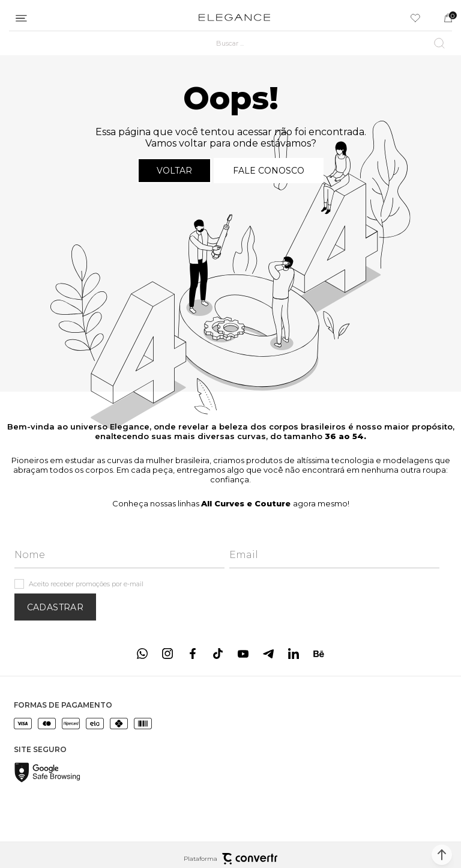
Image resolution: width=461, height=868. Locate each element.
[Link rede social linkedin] (294, 654)
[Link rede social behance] (319, 654)
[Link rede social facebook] (193, 654)
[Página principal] (234, 18)
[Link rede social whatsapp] (142, 654)
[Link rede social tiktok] (218, 654)
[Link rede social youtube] (243, 654)
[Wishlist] (415, 18)
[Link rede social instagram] (167, 654)
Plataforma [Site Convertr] (230, 859)
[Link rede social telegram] (268, 654)
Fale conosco (269, 171)
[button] (442, 855)
